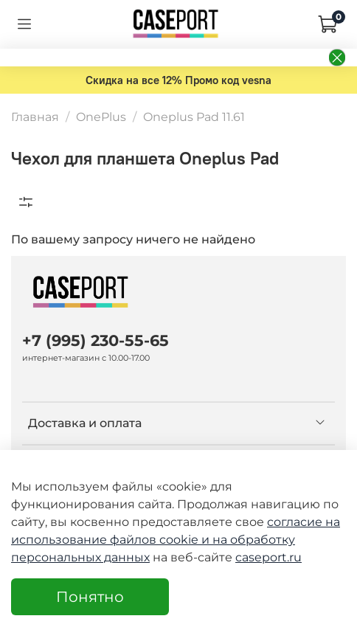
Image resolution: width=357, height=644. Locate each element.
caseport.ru (268, 557)
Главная (35, 117)
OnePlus (101, 117)
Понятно (90, 597)
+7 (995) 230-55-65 (96, 340)
